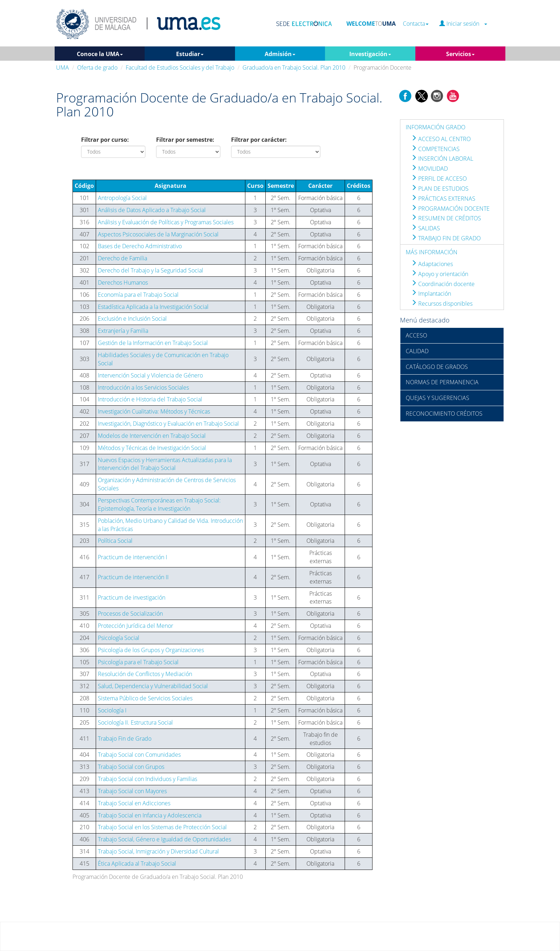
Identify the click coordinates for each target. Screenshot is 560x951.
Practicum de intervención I (132, 557)
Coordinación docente (443, 284)
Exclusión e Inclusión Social (132, 319)
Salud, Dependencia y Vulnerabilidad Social (153, 686)
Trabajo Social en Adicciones (134, 803)
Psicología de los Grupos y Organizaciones (151, 650)
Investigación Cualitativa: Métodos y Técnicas (154, 411)
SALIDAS (426, 228)
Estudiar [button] (190, 54)
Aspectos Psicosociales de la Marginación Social (158, 234)
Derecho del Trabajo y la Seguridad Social (151, 270)
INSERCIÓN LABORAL (442, 159)
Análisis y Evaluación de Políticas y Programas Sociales (166, 222)
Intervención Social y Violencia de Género (150, 375)
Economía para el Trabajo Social (138, 295)
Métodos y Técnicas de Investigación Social (152, 448)
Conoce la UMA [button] (100, 54)
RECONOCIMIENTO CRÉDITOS (444, 414)
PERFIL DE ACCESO (439, 179)
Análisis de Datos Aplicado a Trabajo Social (152, 210)
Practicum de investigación (132, 597)
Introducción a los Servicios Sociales (143, 387)
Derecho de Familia (122, 258)
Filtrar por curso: (105, 140)
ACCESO (416, 335)
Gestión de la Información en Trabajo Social (153, 343)
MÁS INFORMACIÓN (432, 252)
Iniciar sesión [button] (463, 24)
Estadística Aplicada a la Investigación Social (153, 307)
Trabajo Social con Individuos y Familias (147, 779)
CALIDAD (417, 351)
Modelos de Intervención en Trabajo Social (152, 436)
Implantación (431, 294)
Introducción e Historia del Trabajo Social (150, 399)
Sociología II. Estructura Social (135, 722)
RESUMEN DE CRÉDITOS (446, 218)
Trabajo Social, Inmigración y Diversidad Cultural (158, 851)
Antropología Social (122, 198)
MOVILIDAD (429, 169)
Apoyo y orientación (440, 274)
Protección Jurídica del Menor (136, 626)
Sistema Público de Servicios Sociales (145, 698)
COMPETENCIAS (435, 149)
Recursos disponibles (442, 304)
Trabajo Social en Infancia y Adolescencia (150, 815)
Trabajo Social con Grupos (131, 767)
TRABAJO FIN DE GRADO (446, 238)
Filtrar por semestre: (185, 140)
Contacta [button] (416, 24)
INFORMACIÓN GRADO (436, 127)
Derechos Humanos (123, 282)
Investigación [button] (370, 54)
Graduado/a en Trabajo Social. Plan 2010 (294, 67)
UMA (62, 67)
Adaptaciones (432, 264)
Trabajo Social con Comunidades (139, 755)
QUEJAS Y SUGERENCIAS (437, 398)
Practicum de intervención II (133, 577)
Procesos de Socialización (130, 614)
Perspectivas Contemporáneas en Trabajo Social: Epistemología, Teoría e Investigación (159, 504)
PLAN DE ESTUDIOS (440, 189)
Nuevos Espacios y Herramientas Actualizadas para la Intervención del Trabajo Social (165, 464)
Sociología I (112, 710)
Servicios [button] (460, 54)
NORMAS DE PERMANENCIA (442, 382)
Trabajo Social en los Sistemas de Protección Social (162, 827)
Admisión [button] (280, 54)
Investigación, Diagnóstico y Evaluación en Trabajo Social (168, 424)
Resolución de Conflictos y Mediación (145, 674)
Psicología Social (119, 638)
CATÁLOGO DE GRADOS (437, 367)
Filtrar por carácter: (259, 140)
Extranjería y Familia (123, 331)
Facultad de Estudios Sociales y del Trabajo (180, 67)
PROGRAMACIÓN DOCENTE (450, 209)
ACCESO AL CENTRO (441, 139)
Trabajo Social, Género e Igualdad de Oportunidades (164, 839)
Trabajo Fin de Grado (125, 739)
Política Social (115, 541)
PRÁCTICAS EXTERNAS (443, 199)
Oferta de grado (97, 67)
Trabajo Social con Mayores (132, 791)
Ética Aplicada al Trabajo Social (137, 864)
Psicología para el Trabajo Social (138, 662)
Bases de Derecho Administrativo (140, 246)
